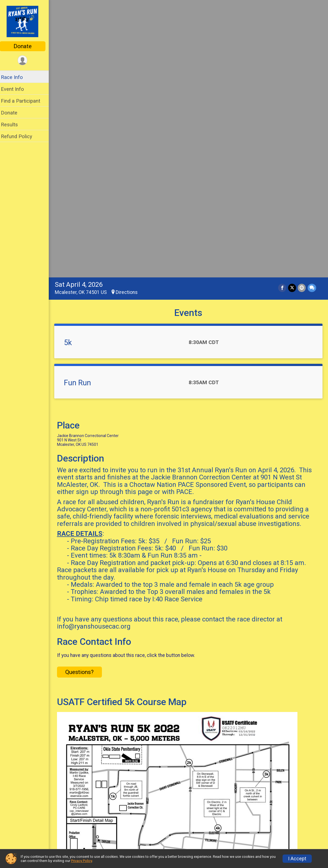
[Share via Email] (302, 15)
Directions (130, 20)
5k (71, 70)
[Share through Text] (312, 15)
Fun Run (81, 110)
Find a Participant (24, 101)
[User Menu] (26, 60)
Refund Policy (20, 136)
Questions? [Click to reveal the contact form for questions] (83, 399)
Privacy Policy (82, 861)
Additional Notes (86, 784)
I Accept (297, 859)
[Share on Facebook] (283, 15)
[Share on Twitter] (292, 15)
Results (13, 125)
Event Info (16, 89)
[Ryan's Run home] (26, 21)
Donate (26, 46)
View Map (190, 660)
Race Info (15, 77)
